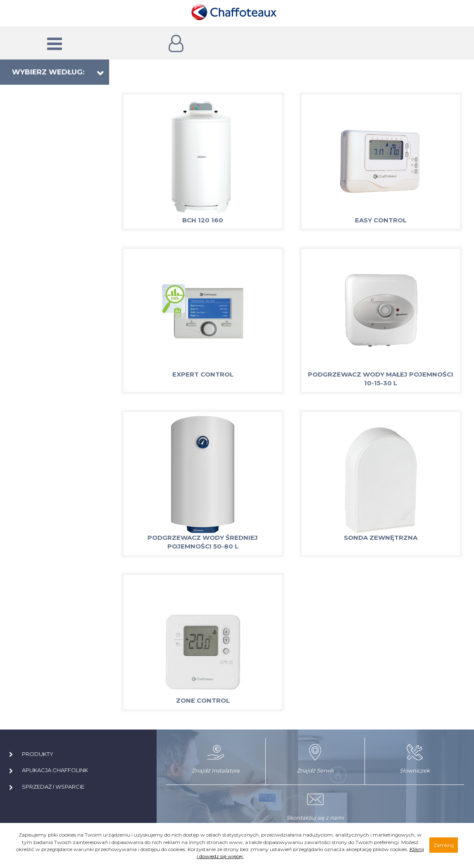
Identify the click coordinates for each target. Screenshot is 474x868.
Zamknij (444, 845)
